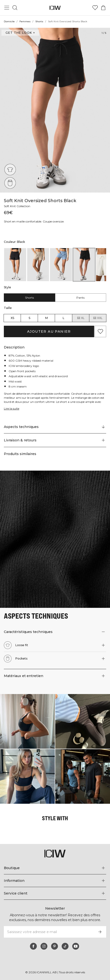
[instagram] (44, 946)
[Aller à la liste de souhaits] (95, 8)
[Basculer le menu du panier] (103, 8)
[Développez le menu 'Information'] (55, 881)
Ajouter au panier (49, 331)
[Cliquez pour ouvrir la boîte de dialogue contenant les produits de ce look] (27, 721)
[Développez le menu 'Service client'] (55, 893)
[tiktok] (65, 946)
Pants (81, 298)
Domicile (9, 21)
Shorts (39, 21)
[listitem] (15, 265)
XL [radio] (81, 318)
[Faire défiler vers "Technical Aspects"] (55, 427)
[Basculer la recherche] (15, 8)
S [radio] (29, 318)
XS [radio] (12, 318)
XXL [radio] (98, 318)
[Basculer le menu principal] (7, 8)
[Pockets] (10, 183)
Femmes (25, 21)
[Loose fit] (10, 170)
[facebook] (33, 946)
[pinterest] (55, 946)
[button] (55, 440)
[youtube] (76, 946)
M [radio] (46, 318)
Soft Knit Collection (18, 206)
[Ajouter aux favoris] (100, 331)
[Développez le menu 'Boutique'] (55, 868)
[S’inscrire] (100, 932)
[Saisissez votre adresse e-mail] (49, 932)
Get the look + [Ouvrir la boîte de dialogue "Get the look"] (20, 33)
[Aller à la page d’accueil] (55, 8)
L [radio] (64, 318)
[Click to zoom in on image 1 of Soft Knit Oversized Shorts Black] (55, 110)
